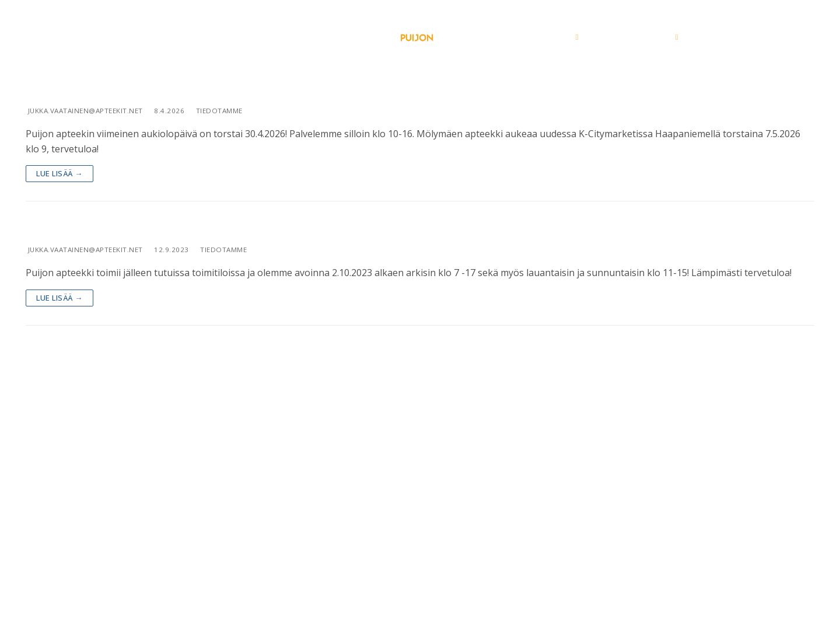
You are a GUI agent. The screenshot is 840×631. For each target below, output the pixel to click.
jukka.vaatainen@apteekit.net (84, 111)
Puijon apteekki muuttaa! (115, 88)
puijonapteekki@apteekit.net (420, 576)
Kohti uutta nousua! (96, 227)
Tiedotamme (218, 111)
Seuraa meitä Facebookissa (420, 604)
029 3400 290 (431, 560)
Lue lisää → (60, 173)
